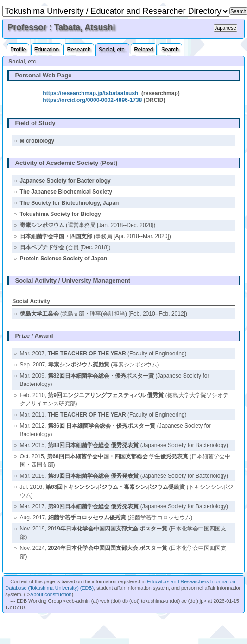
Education (47, 50)
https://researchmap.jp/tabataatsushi (91, 93)
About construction (51, 594)
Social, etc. (112, 50)
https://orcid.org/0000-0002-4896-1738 (92, 100)
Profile (18, 50)
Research (79, 50)
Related (143, 50)
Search (170, 50)
